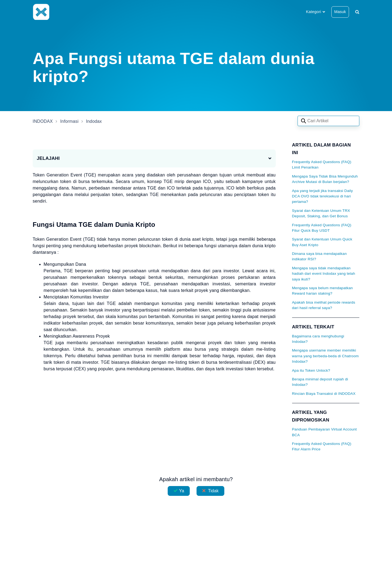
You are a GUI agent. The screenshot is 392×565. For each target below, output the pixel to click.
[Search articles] (328, 121)
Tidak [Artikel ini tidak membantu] (213, 491)
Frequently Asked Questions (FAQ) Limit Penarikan (322, 165)
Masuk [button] (340, 12)
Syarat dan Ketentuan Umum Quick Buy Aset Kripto (322, 242)
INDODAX (43, 121)
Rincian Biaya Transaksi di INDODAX (324, 394)
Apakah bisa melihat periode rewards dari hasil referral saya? (324, 305)
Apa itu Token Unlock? (311, 370)
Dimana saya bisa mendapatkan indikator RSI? (319, 256)
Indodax (95, 121)
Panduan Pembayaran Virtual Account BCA (324, 432)
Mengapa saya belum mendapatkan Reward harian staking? (323, 291)
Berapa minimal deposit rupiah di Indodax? (320, 382)
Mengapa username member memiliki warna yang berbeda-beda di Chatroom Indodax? (325, 356)
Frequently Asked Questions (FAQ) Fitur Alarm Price (322, 446)
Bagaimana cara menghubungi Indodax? (318, 339)
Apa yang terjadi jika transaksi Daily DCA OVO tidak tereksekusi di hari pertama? (323, 196)
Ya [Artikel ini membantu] (182, 491)
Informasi (70, 121)
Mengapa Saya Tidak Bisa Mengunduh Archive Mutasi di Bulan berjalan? (325, 179)
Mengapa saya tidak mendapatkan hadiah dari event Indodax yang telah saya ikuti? (324, 274)
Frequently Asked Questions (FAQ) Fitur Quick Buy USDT (322, 228)
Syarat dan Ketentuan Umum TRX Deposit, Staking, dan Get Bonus (321, 213)
